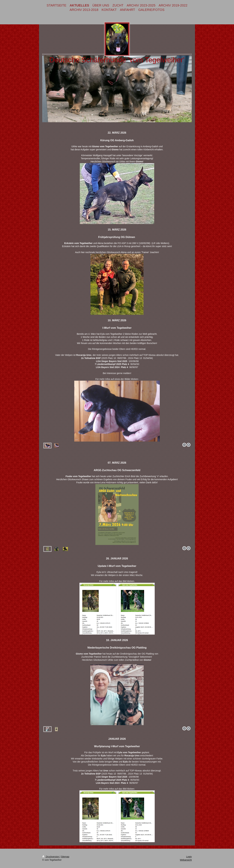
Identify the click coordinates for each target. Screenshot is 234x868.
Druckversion (51, 857)
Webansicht (186, 860)
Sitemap (65, 857)
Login (189, 857)
